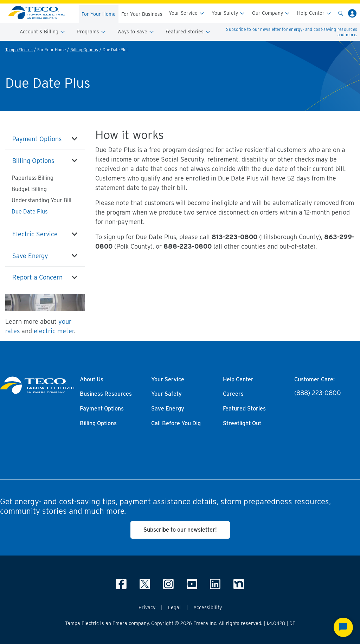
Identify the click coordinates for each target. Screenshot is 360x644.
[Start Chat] (343, 627)
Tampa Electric (19, 50)
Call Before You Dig (176, 423)
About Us (92, 380)
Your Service (187, 13)
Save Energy (30, 256)
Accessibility (208, 607)
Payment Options (37, 139)
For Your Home (99, 14)
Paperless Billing (33, 178)
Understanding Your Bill (41, 200)
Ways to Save (136, 32)
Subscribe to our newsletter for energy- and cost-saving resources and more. (292, 32)
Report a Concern (37, 277)
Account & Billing (43, 32)
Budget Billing (29, 189)
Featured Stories (188, 32)
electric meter (54, 331)
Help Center (314, 13)
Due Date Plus (30, 212)
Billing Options (84, 50)
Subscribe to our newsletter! (180, 530)
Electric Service (35, 234)
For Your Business (142, 14)
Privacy (147, 607)
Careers (233, 394)
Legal (174, 607)
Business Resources (106, 394)
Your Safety (228, 13)
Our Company (271, 13)
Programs (91, 32)
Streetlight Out (242, 423)
